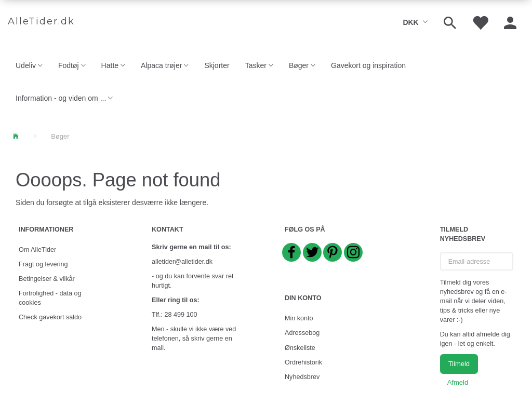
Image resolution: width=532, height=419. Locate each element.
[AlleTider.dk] (41, 22)
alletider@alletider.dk (182, 262)
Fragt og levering (43, 264)
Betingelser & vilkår (47, 279)
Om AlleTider (37, 250)
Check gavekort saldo (50, 317)
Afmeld (458, 382)
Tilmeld (459, 364)
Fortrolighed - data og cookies (50, 298)
